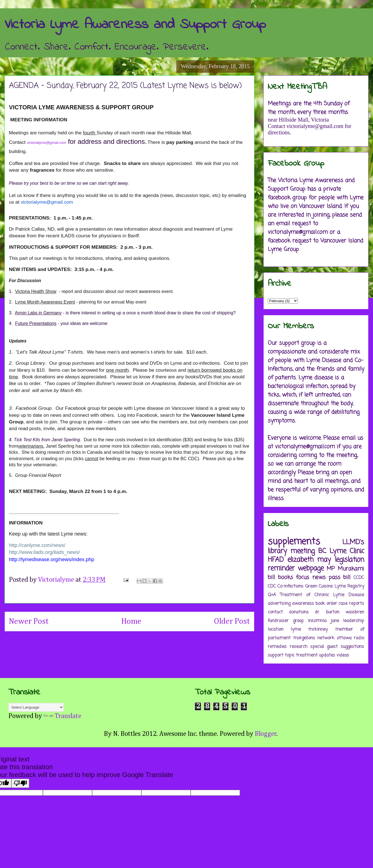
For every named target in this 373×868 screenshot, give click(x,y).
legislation (349, 560)
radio (359, 638)
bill (271, 577)
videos (343, 655)
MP (331, 569)
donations (299, 612)
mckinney (318, 630)
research (299, 647)
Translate (62, 716)
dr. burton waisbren (339, 612)
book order (326, 604)
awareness (303, 604)
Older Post (232, 622)
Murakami (351, 569)
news (319, 577)
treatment (307, 655)
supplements (294, 542)
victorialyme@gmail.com (47, 143)
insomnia (317, 621)
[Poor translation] (20, 783)
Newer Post (29, 622)
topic (290, 655)
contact (275, 612)
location (276, 630)
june (335, 621)
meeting (303, 551)
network (326, 638)
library (277, 551)
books (286, 577)
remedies (277, 647)
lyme (296, 630)
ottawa (344, 638)
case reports (351, 604)
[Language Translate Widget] (36, 707)
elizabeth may (309, 560)
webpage (311, 569)
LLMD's (353, 542)
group (298, 621)
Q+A (272, 595)
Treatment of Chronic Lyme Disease (322, 595)
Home (131, 622)
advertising (279, 604)
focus (303, 577)
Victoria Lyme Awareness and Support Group (135, 25)
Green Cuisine (319, 586)
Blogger (266, 734)
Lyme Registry (349, 586)
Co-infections (290, 586)
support (276, 655)
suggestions (352, 647)
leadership (354, 621)
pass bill (340, 577)
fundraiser (278, 621)
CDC (272, 586)
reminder (281, 569)
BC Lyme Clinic (341, 551)
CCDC (359, 578)
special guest (324, 647)
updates (327, 655)
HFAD (276, 560)
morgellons (304, 638)
